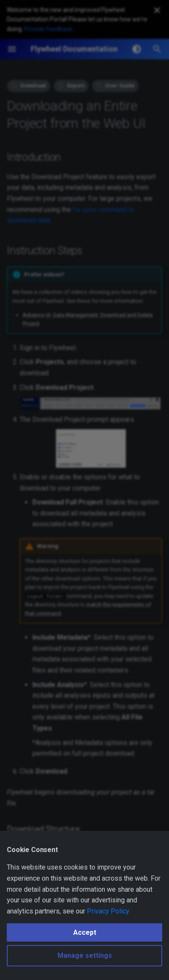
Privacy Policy (108, 911)
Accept (85, 932)
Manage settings (85, 955)
